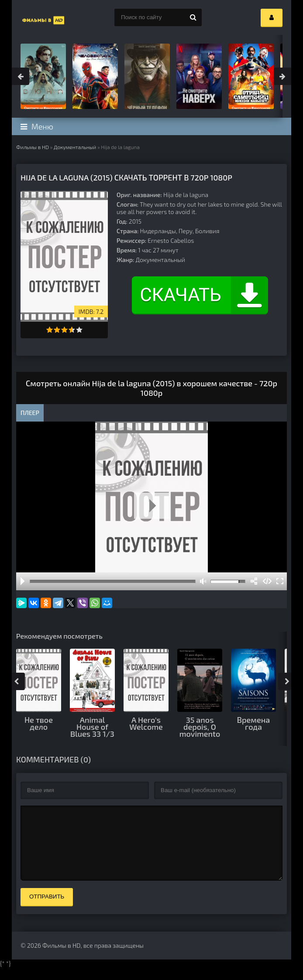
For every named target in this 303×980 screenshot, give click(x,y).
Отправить (47, 910)
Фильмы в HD (33, 147)
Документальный (75, 147)
